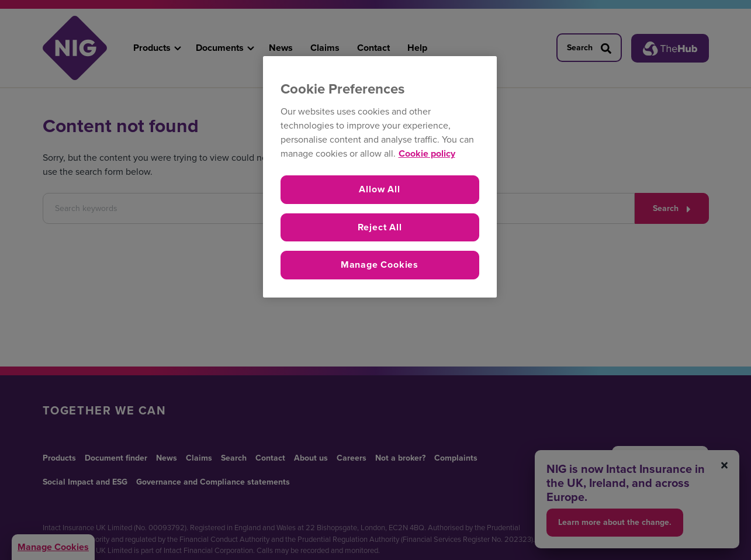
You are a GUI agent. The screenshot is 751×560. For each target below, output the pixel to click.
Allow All (379, 189)
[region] (380, 177)
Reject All (380, 227)
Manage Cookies (380, 265)
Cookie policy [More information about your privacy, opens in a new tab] (427, 153)
